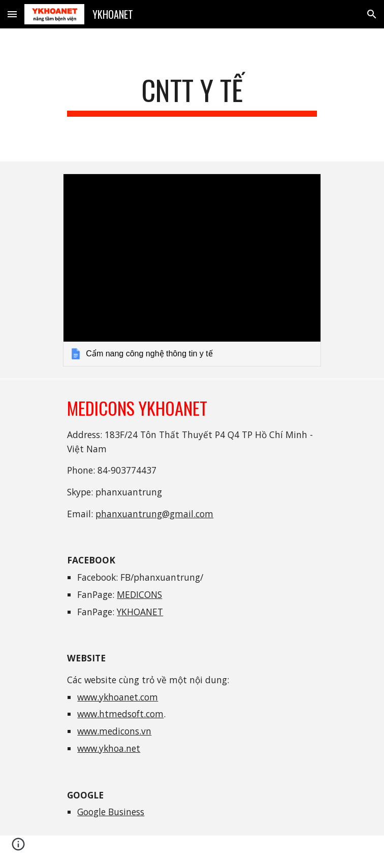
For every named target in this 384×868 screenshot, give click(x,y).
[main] (192, 95)
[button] (12, 14)
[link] (192, 270)
